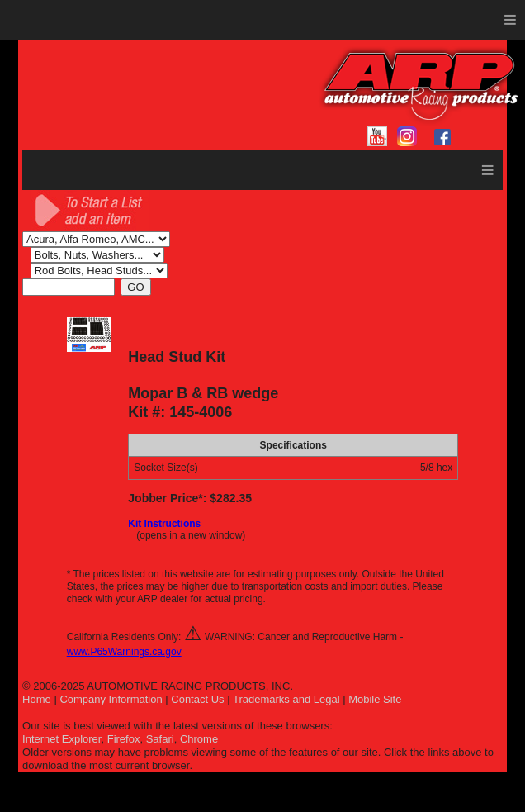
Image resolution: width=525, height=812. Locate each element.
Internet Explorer (61, 739)
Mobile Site (375, 699)
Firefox (124, 739)
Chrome (199, 739)
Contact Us (197, 699)
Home (37, 699)
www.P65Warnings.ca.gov (124, 652)
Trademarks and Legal (286, 699)
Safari (160, 739)
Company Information (111, 699)
